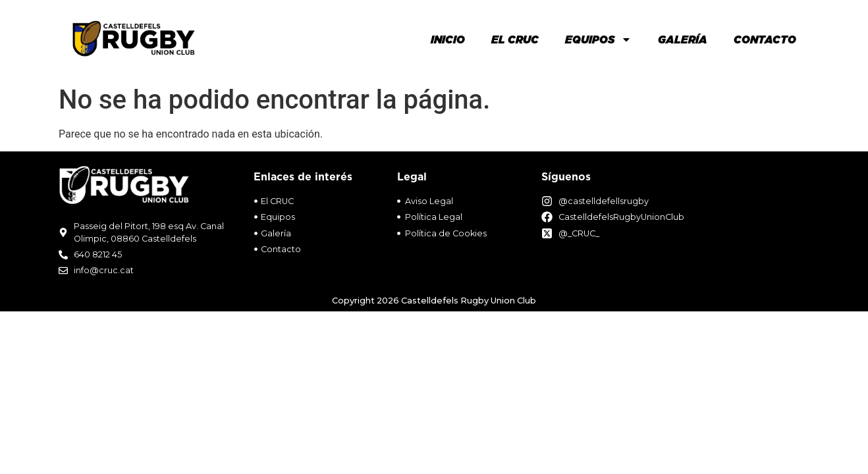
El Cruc (515, 39)
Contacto (765, 39)
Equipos (598, 39)
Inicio (448, 39)
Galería (683, 39)
